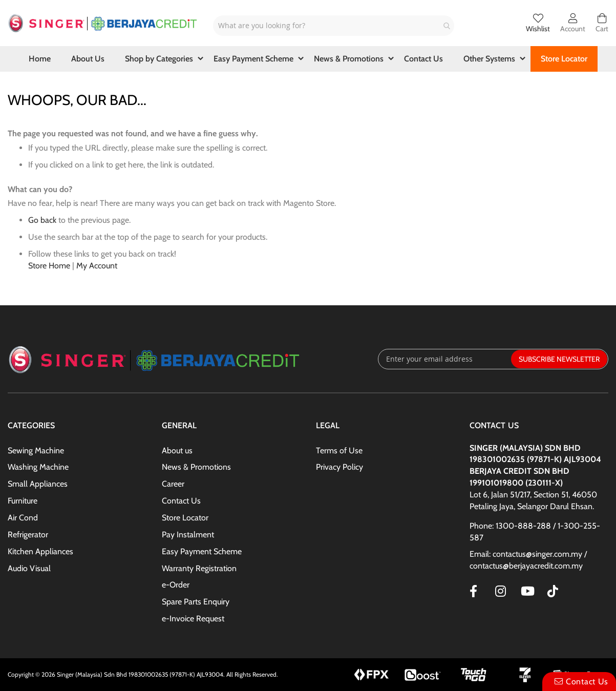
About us (177, 451)
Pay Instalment (188, 535)
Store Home (49, 266)
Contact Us (181, 501)
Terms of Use (339, 451)
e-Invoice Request (193, 619)
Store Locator (185, 518)
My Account (97, 266)
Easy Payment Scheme (202, 551)
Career (173, 484)
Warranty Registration (199, 568)
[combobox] (334, 26)
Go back (42, 220)
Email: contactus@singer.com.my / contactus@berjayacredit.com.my (528, 560)
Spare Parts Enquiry (196, 602)
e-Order (176, 585)
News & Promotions (196, 467)
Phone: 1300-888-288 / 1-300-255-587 (535, 532)
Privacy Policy (339, 467)
